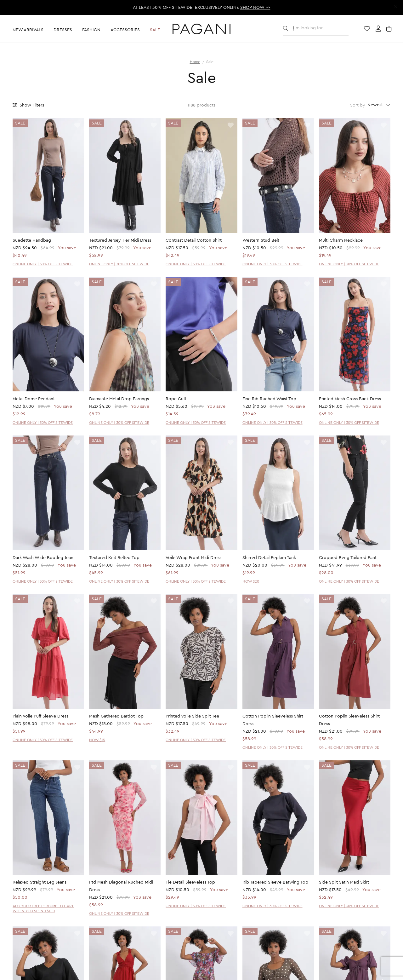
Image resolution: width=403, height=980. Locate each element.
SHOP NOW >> (255, 8)
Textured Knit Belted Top (114, 558)
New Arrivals (28, 30)
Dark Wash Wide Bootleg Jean (43, 558)
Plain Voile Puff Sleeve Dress (40, 716)
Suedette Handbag (32, 240)
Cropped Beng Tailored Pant (348, 558)
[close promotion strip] (396, 7)
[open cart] (390, 29)
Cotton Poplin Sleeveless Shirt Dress (273, 720)
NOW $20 (251, 581)
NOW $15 (97, 740)
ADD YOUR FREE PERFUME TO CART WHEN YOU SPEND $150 (43, 908)
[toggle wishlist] (77, 126)
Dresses (63, 30)
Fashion (91, 30)
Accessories (125, 30)
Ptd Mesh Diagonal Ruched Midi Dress (121, 886)
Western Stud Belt (261, 240)
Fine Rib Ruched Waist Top (269, 399)
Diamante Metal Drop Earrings (119, 399)
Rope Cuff (176, 399)
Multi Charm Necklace (341, 240)
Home (195, 62)
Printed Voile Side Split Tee (192, 716)
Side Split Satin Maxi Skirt (344, 882)
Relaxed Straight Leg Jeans (40, 882)
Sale (155, 30)
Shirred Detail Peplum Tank (269, 558)
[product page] (48, 176)
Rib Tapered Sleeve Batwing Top (275, 882)
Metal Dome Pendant (34, 399)
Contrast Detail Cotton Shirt (194, 240)
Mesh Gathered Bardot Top (116, 716)
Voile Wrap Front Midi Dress (193, 558)
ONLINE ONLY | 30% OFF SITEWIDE (43, 264)
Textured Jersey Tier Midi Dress (120, 240)
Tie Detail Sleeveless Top (190, 882)
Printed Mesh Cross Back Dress (350, 399)
